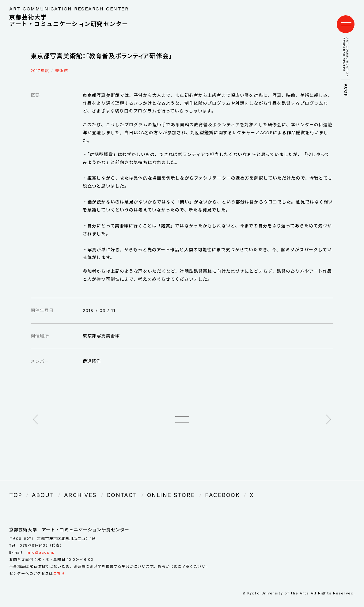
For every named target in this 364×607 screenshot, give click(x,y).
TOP (14, 487)
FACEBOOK (180, 487)
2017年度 (40, 64)
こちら (59, 565)
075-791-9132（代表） (42, 537)
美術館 (62, 64)
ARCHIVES (67, 487)
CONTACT (100, 487)
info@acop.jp (41, 544)
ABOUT (37, 487)
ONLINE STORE (139, 487)
